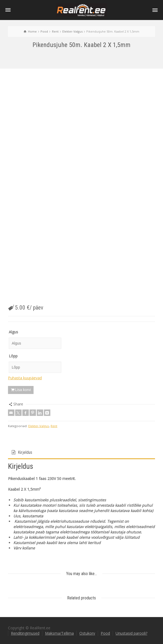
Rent (54, 426)
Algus (13, 332)
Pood (105, 633)
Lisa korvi (23, 390)
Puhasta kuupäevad (25, 378)
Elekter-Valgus (39, 426)
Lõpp (13, 356)
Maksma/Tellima (59, 633)
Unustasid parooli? (131, 633)
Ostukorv (87, 633)
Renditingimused (25, 633)
